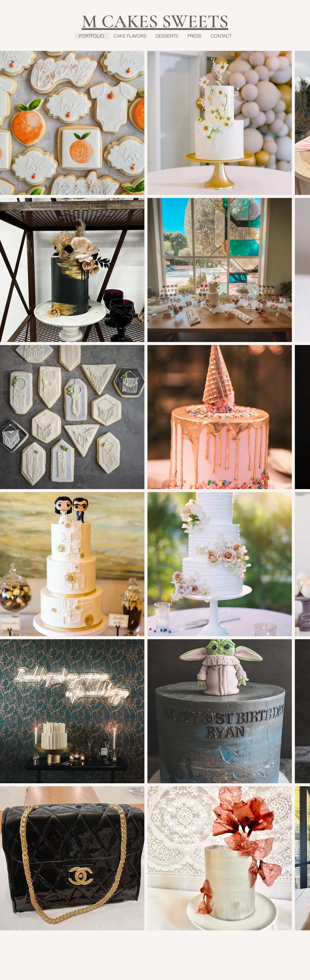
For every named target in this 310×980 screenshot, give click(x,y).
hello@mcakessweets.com (84, 473)
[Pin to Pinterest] (228, 936)
